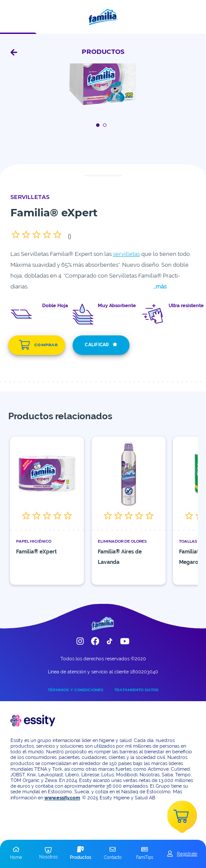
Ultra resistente (186, 306)
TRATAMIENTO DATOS (136, 690)
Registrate (187, 854)
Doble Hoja (55, 306)
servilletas (126, 254)
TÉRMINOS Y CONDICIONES (76, 690)
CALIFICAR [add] (101, 345)
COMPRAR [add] (38, 345)
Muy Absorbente (117, 306)
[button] (16, 854)
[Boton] (99, 125)
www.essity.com (62, 798)
